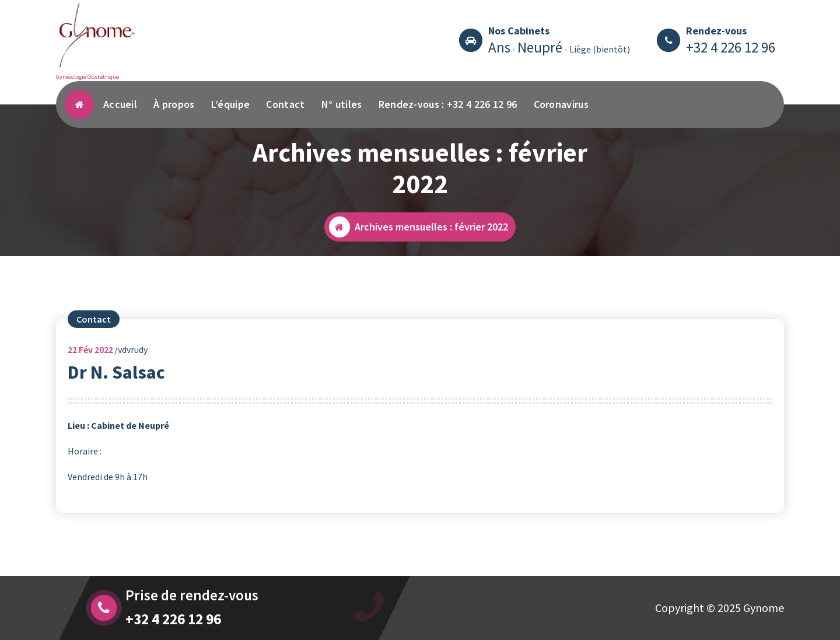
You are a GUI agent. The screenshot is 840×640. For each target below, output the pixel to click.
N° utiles (342, 104)
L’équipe (230, 104)
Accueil (120, 104)
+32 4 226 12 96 (731, 47)
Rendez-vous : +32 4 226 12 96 (448, 104)
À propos (174, 104)
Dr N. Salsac (116, 381)
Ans (499, 47)
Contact (285, 104)
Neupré (540, 47)
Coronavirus (561, 104)
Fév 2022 (90, 358)
